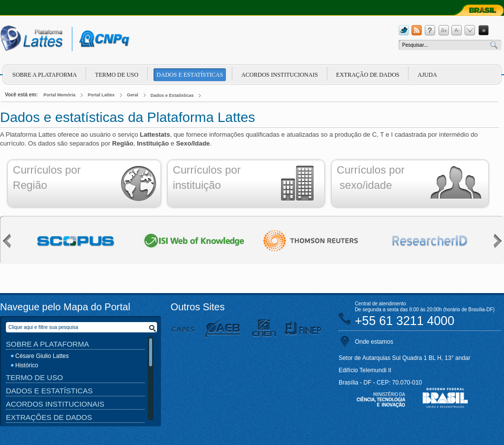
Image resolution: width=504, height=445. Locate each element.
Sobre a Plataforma (47, 344)
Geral (133, 95)
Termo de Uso (117, 75)
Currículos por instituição (207, 178)
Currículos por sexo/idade (371, 178)
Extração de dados (368, 75)
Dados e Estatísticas (190, 75)
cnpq (103, 39)
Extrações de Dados (49, 417)
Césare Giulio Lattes (42, 356)
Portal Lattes (101, 95)
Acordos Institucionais (280, 75)
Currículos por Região (47, 178)
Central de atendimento (380, 304)
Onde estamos (374, 342)
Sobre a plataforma (45, 75)
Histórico (27, 365)
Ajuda (427, 75)
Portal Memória (59, 95)
